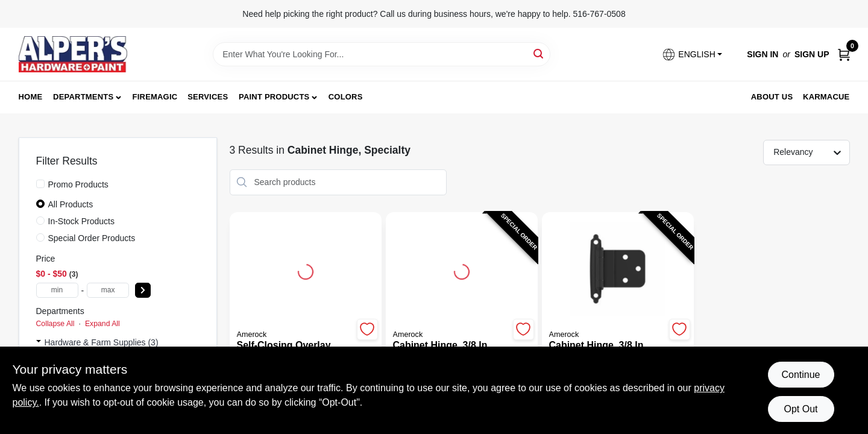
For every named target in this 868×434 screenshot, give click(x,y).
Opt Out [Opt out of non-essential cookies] (800, 409)
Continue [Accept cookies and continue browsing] (800, 375)
